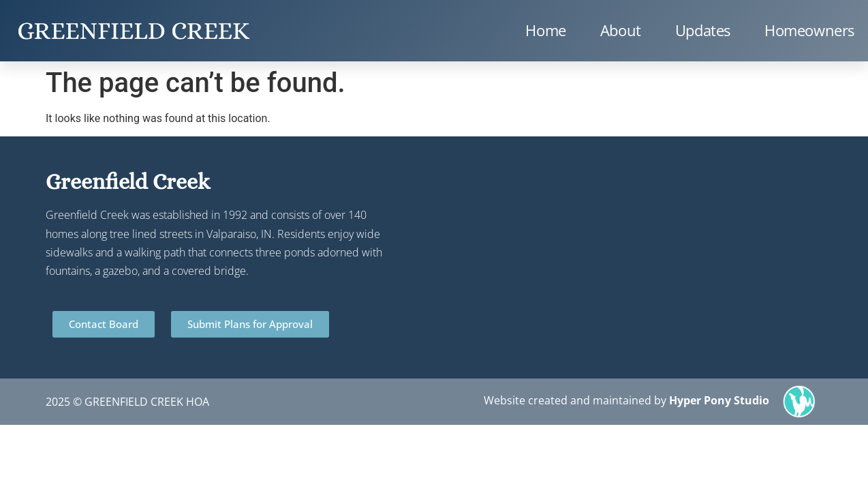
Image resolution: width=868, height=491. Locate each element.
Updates (703, 30)
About (621, 30)
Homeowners (809, 30)
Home (545, 30)
